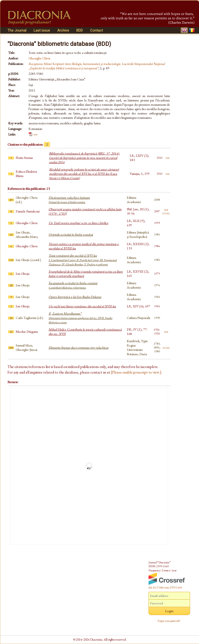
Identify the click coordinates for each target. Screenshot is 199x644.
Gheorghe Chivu (39, 58)
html (166, 213)
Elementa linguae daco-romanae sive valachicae (78, 347)
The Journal (17, 30)
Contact (96, 30)
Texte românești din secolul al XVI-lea (83, 260)
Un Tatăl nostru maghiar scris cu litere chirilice (78, 223)
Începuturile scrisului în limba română (73, 285)
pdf (36, 134)
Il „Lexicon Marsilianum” (80, 318)
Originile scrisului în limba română (71, 234)
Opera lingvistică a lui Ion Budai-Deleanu (75, 297)
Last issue (42, 30)
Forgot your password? (169, 621)
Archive (63, 30)
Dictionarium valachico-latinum (69, 200)
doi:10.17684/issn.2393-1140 (165, 587)
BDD (80, 30)
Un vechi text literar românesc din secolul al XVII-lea (82, 306)
